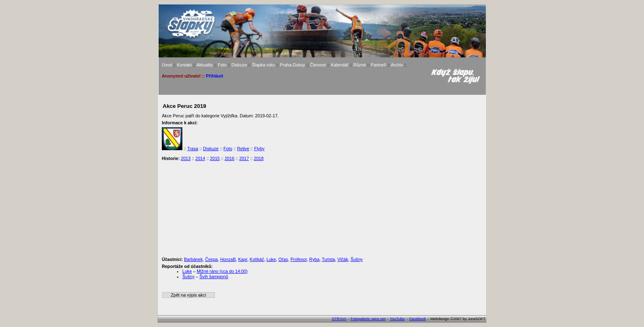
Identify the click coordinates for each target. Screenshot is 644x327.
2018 (259, 158)
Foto (222, 65)
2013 (186, 158)
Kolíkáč (257, 259)
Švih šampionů (214, 277)
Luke (271, 259)
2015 (215, 158)
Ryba (314, 259)
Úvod (167, 65)
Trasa (193, 149)
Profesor (299, 259)
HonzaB (228, 259)
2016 (230, 158)
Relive (243, 149)
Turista (328, 259)
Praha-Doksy (292, 65)
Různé (360, 65)
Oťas (283, 259)
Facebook (417, 319)
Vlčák (343, 259)
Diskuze (239, 65)
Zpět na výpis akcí (189, 295)
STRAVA (339, 319)
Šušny (357, 259)
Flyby (259, 149)
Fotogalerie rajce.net (368, 319)
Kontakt (184, 65)
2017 (244, 158)
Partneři (378, 65)
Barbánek (193, 259)
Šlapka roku (263, 65)
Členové (318, 65)
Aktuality (205, 65)
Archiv (397, 65)
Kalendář (340, 65)
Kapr (243, 259)
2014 (200, 158)
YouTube (397, 319)
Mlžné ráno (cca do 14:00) (222, 271)
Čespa (211, 259)
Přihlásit (214, 76)
